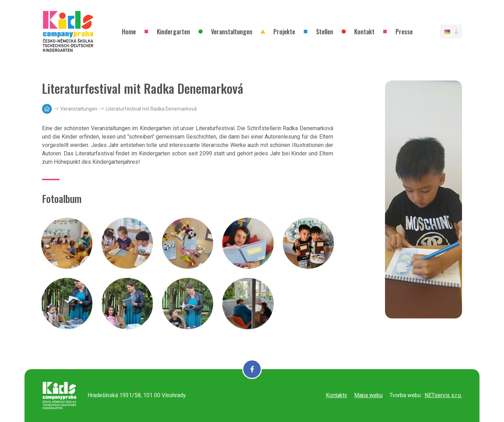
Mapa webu (368, 395)
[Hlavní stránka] (47, 109)
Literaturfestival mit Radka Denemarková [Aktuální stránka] (151, 109)
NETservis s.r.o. (443, 395)
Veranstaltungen (79, 109)
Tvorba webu (405, 395)
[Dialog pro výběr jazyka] (451, 31)
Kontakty (337, 395)
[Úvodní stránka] (68, 31)
